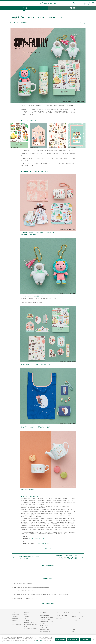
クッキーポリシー (40, 640)
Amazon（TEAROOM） (45, 631)
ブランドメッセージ (76, 619)
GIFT (13, 623)
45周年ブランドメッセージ (77, 617)
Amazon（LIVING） (44, 623)
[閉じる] (94, 639)
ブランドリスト (75, 621)
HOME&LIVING (15, 615)
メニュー (26, 619)
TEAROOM (27, 613)
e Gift (25, 627)
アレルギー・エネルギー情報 (30, 628)
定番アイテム (15, 621)
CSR (13, 627)
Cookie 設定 (85, 639)
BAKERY (26, 615)
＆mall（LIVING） (44, 625)
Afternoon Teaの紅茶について (31, 625)
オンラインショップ (44, 615)
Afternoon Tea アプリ (62, 615)
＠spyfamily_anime (43, 543)
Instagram (74, 628)
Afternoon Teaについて (77, 613)
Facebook (74, 624)
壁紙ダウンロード (60, 618)
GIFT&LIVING (15, 617)
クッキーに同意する (60, 639)
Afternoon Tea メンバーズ (63, 613)
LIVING (14, 613)
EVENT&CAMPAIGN (16, 625)
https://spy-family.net (37, 538)
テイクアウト (27, 621)
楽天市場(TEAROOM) (45, 629)
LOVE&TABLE (27, 617)
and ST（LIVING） (44, 627)
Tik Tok (73, 632)
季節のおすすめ (15, 619)
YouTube (74, 630)
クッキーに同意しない (73, 639)
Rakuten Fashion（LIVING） (47, 621)
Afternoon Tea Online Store (46, 617)
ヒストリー (74, 615)
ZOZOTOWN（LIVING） (45, 619)
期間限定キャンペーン (29, 623)
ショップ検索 (43, 613)
